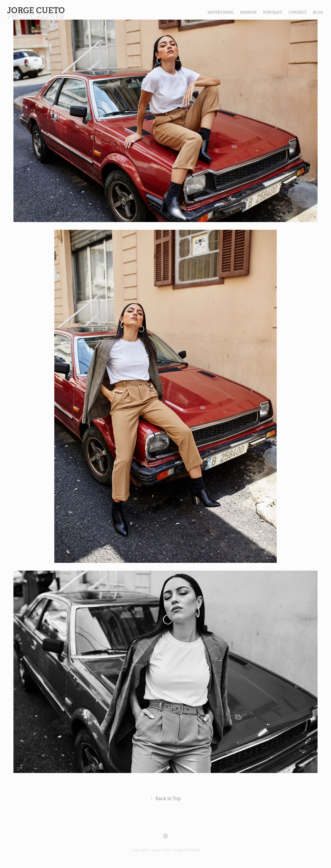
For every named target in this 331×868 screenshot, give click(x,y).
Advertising (220, 12)
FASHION (248, 12)
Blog (318, 12)
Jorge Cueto (37, 10)
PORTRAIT (273, 12)
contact (298, 12)
